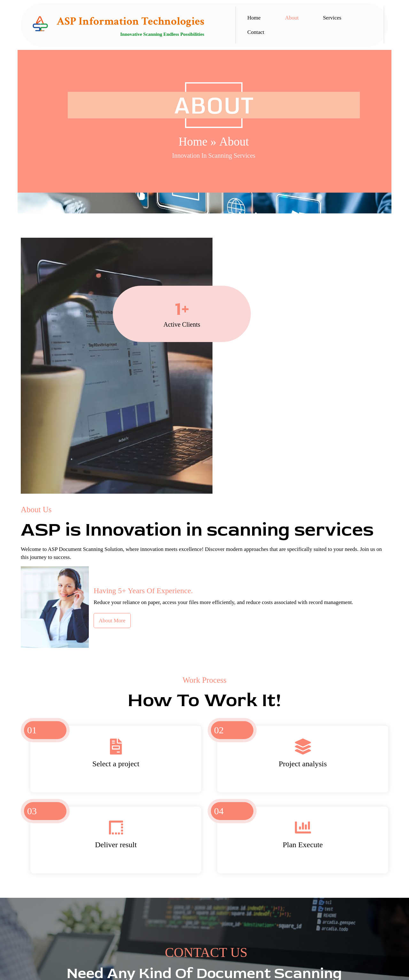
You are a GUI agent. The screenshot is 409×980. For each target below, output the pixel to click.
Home (93, 137)
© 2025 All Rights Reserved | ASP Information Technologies (204, 971)
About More (276, 383)
